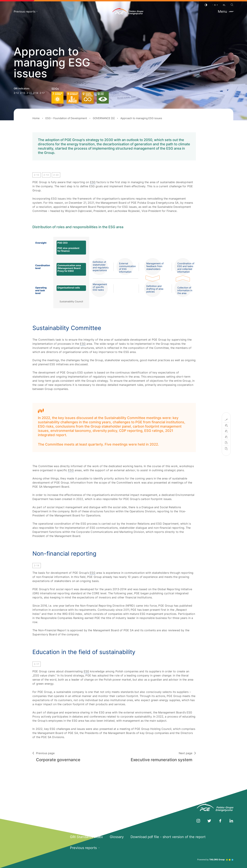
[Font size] (215, 5)
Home (36, 118)
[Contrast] (206, 5)
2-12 (16, 93)
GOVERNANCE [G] (104, 118)
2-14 (36, 93)
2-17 (42, 93)
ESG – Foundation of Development (66, 118)
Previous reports (26, 11)
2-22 (29, 93)
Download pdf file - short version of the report (168, 837)
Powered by (215, 860)
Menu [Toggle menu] (226, 11)
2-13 (23, 93)
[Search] (232, 5)
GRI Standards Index (86, 837)
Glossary (117, 837)
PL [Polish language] (224, 5)
